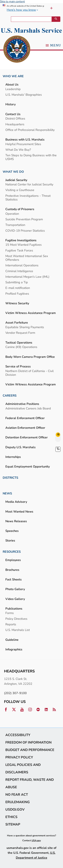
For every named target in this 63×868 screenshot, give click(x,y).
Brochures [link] (12, 570)
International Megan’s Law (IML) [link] (27, 277)
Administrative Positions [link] (22, 404)
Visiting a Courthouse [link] (20, 190)
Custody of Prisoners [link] (20, 209)
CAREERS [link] (10, 396)
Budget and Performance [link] (30, 750)
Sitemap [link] (13, 824)
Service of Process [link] (18, 366)
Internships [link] (13, 457)
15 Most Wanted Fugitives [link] (24, 245)
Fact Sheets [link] (14, 579)
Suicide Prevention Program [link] (24, 219)
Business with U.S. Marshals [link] (25, 139)
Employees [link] (13, 560)
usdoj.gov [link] (15, 809)
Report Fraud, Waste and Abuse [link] (30, 783)
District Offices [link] (15, 118)
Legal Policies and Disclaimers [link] (23, 768)
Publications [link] (14, 608)
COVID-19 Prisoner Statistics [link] (25, 231)
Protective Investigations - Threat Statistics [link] (28, 198)
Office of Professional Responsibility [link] (30, 130)
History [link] (10, 104)
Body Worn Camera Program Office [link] (30, 357)
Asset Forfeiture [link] (17, 322)
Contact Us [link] (13, 114)
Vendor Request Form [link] (20, 333)
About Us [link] (12, 84)
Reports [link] (11, 624)
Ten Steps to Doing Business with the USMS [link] (31, 157)
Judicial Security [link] (16, 180)
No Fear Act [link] (17, 795)
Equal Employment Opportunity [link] (28, 466)
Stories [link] (10, 540)
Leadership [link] (13, 89)
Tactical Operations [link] (19, 342)
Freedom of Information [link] (28, 742)
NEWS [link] (7, 493)
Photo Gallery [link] (15, 589)
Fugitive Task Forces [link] (19, 250)
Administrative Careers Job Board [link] (28, 408)
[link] (17, 49)
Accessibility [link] (18, 735)
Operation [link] (12, 214)
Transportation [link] (15, 225)
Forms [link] (10, 613)
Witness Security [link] (17, 303)
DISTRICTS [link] (10, 478)
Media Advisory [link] (16, 502)
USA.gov (36, 840)
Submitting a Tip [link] (17, 282)
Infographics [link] (14, 649)
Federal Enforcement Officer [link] (25, 418)
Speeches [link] (12, 531)
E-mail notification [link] (18, 288)
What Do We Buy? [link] (18, 150)
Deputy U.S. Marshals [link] (20, 447)
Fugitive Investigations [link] (21, 240)
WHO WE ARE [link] (13, 76)
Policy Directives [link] (16, 619)
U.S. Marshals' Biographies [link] (24, 95)
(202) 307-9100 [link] (15, 693)
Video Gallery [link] (15, 599)
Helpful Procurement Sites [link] (23, 144)
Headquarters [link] (15, 124)
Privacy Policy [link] (19, 757)
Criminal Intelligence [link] (19, 271)
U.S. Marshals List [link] (18, 630)
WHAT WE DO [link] (13, 172)
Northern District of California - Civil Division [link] (29, 373)
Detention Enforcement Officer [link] (27, 437)
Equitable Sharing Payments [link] (25, 327)
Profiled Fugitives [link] (17, 294)
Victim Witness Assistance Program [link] (31, 313)
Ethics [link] (11, 817)
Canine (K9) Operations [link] (21, 347)
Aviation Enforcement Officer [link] (25, 428)
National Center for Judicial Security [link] (29, 184)
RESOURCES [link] (12, 552)
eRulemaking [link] (18, 802)
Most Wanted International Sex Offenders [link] (27, 258)
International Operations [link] (22, 265)
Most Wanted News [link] (19, 511)
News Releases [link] (16, 521)
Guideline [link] (12, 640)
